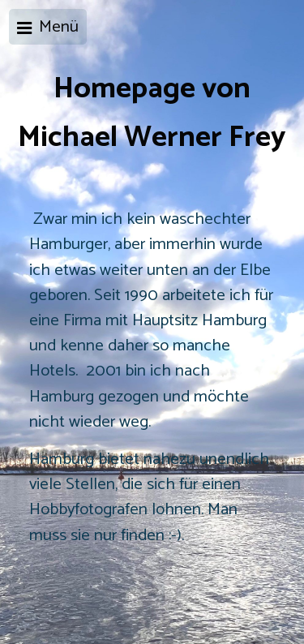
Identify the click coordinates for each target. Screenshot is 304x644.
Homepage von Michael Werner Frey (152, 114)
